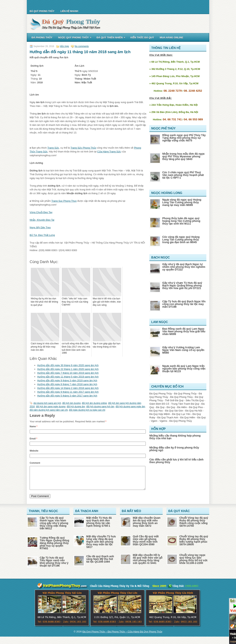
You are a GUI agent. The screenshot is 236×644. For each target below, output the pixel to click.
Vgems (163, 421)
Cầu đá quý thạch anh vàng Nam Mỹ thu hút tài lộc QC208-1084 (100, 564)
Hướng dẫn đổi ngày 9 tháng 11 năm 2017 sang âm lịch (68, 392)
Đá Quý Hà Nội (194, 411)
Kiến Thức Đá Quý (142, 37)
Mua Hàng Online (171, 37)
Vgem (154, 421)
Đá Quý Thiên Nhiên (112, 37)
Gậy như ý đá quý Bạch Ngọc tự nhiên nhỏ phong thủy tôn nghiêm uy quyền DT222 (184, 267)
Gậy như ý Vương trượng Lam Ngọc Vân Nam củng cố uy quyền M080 (183, 350)
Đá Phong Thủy (42, 37)
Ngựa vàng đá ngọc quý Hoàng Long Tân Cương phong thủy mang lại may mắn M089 (182, 202)
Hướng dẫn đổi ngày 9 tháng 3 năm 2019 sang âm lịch (67, 380)
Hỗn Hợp (64, 46)
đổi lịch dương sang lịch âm (100, 407)
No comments (82, 46)
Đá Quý (160, 407)
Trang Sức (53, 148)
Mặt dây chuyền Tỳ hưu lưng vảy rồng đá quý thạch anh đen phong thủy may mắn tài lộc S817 (101, 546)
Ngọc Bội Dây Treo (40, 227)
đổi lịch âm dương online (94, 403)
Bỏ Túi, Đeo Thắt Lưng (42, 235)
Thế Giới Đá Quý (174, 400)
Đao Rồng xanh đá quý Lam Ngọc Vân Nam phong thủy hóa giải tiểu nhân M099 (184, 331)
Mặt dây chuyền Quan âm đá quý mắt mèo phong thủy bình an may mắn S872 (147, 526)
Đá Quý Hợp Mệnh (160, 414)
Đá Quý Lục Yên (181, 414)
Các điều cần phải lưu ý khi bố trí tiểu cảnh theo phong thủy (176, 461)
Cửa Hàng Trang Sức (109, 152)
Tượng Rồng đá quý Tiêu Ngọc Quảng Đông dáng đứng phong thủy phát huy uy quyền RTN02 (54, 548)
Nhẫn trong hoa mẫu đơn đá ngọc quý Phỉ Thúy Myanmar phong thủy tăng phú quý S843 (184, 156)
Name (34, 426)
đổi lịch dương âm (76, 407)
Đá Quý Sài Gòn (174, 411)
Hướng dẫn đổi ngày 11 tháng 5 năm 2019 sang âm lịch (68, 377)
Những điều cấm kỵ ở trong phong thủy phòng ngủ (174, 449)
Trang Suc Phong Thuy (64, 201)
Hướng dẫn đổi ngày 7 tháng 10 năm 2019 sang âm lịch (68, 373)
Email (33, 439)
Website (34, 451)
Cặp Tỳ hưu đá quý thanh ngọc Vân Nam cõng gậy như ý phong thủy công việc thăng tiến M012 (54, 528)
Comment (35, 463)
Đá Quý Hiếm (188, 417)
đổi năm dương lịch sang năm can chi (49, 410)
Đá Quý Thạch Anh (168, 417)
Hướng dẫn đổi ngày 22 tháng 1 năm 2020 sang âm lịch (68, 369)
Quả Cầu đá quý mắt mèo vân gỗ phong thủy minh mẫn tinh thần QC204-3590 (146, 545)
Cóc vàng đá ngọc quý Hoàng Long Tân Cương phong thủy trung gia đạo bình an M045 (181, 240)
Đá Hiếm (182, 407)
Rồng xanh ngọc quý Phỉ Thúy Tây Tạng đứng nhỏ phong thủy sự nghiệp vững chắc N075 (184, 138)
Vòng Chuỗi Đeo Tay (41, 212)
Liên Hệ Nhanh (69, 11)
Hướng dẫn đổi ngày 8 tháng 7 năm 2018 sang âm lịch (67, 384)
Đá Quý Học (156, 411)
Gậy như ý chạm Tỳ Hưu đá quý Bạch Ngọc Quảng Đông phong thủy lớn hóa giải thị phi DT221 (182, 285)
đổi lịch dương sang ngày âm (130, 407)
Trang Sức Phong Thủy (83, 148)
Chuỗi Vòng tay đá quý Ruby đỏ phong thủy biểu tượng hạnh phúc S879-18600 (194, 545)
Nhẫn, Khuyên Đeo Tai (42, 220)
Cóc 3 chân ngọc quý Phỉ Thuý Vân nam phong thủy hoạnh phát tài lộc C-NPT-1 (183, 175)
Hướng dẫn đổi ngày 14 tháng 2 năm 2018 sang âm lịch (68, 388)
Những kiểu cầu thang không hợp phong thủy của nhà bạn (175, 437)
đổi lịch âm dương (71, 403)
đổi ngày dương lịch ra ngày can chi (87, 410)
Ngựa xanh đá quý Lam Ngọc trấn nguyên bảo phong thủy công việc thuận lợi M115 (184, 369)
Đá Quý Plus (196, 407)
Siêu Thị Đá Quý (195, 400)
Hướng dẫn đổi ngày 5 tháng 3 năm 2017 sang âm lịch (67, 396)
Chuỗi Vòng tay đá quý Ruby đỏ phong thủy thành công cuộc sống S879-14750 (194, 526)
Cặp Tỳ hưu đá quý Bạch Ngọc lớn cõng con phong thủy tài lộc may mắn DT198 (184, 304)
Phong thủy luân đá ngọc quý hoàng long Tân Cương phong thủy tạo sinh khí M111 (181, 221)
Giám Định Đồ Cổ (159, 404)
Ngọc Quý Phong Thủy (76, 37)
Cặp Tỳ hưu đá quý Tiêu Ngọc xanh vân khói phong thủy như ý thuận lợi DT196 (54, 566)
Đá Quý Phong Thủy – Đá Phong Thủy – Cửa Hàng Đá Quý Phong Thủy (122, 636)
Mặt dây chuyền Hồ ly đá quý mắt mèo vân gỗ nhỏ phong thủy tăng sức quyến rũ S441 (148, 564)
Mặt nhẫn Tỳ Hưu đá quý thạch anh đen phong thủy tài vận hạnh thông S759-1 (99, 526)
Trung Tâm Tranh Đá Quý (185, 404)
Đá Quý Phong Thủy (42, 11)
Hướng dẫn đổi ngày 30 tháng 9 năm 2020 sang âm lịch (68, 365)
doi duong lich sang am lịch (47, 403)
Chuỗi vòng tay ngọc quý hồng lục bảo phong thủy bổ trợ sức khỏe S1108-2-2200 (194, 564)
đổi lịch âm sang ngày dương (51, 407)
